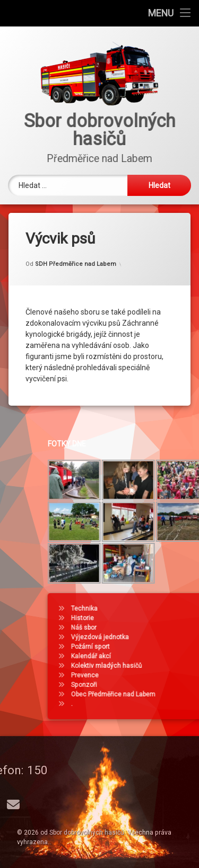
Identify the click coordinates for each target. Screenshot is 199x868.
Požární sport (146, 647)
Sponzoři (139, 685)
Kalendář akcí (146, 656)
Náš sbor (139, 628)
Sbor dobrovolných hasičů (87, 833)
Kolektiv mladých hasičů (162, 666)
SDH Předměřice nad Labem (76, 258)
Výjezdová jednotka (155, 637)
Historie (138, 618)
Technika (140, 609)
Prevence (140, 675)
